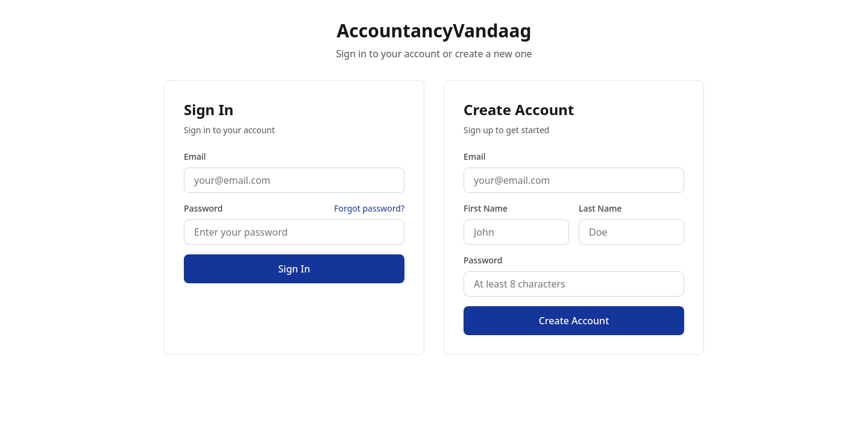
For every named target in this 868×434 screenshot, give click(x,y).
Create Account (574, 321)
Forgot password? (369, 208)
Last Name (600, 208)
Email (195, 156)
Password (203, 208)
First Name (486, 208)
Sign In (294, 269)
